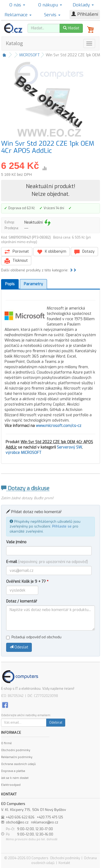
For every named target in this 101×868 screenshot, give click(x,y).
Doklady (83, 5)
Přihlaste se (62, 526)
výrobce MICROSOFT (24, 453)
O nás (17, 5)
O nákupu (50, 5)
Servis (52, 15)
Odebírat (56, 723)
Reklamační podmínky (17, 757)
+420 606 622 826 (20, 817)
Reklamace (18, 15)
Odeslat (19, 647)
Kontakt (64, 863)
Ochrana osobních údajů (18, 764)
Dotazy (84, 252)
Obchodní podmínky (16, 750)
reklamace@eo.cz (45, 822)
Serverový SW (69, 447)
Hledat (71, 28)
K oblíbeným (52, 252)
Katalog (14, 43)
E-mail (47, 562)
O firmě (6, 743)
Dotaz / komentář (22, 601)
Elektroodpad (11, 785)
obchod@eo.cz (17, 822)
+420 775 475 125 (50, 817)
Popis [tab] (10, 284)
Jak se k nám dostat (15, 778)
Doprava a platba (13, 771)
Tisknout (16, 261)
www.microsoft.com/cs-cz (59, 426)
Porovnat (17, 252)
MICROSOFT (30, 55)
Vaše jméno (16, 542)
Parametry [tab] (33, 284)
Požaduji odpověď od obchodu (34, 637)
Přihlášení (85, 14)
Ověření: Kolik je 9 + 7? (27, 582)
